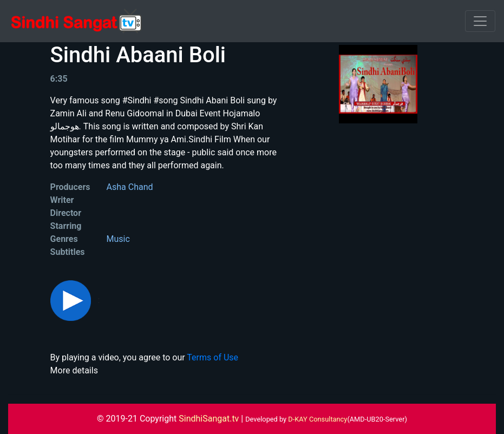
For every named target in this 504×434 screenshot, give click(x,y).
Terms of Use (212, 357)
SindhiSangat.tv (210, 419)
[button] (72, 300)
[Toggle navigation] (480, 21)
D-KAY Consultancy (318, 419)
